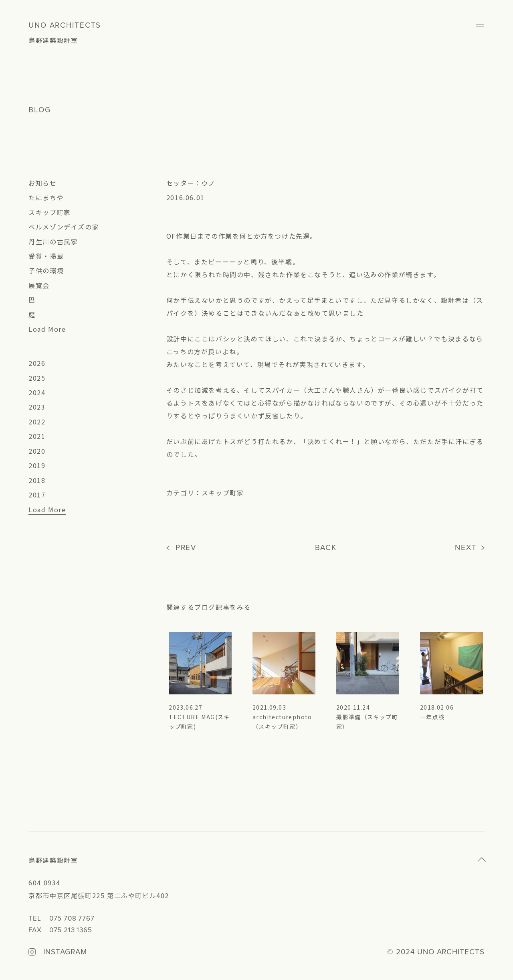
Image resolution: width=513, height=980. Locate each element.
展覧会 (39, 285)
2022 (37, 422)
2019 (37, 465)
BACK (326, 548)
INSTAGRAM (65, 953)
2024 (37, 392)
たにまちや (46, 197)
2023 (37, 407)
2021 (37, 436)
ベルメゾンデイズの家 (64, 227)
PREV (186, 548)
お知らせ (42, 183)
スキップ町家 (50, 212)
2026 (37, 363)
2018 (37, 480)
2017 (37, 495)
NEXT (466, 548)
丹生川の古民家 (53, 241)
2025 (37, 378)
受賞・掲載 (46, 256)
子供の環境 (46, 270)
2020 (37, 451)
